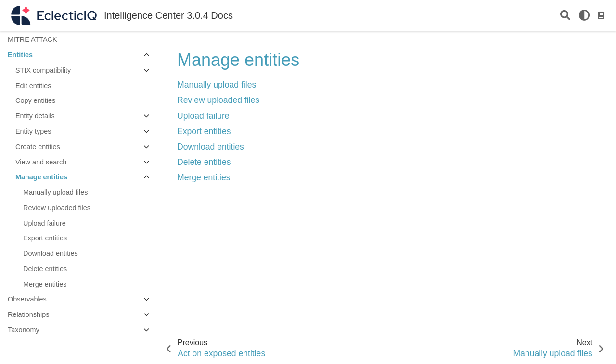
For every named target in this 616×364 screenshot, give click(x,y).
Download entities (51, 253)
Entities (20, 55)
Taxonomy (24, 330)
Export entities (45, 238)
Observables (27, 299)
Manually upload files (55, 192)
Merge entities (45, 284)
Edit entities (33, 86)
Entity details (35, 116)
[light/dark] (584, 15)
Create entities (38, 147)
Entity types (33, 131)
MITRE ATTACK (32, 39)
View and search (41, 162)
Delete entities (45, 269)
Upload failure (45, 223)
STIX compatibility (43, 70)
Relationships (28, 314)
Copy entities (35, 100)
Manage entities (41, 177)
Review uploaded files (57, 208)
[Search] (565, 16)
